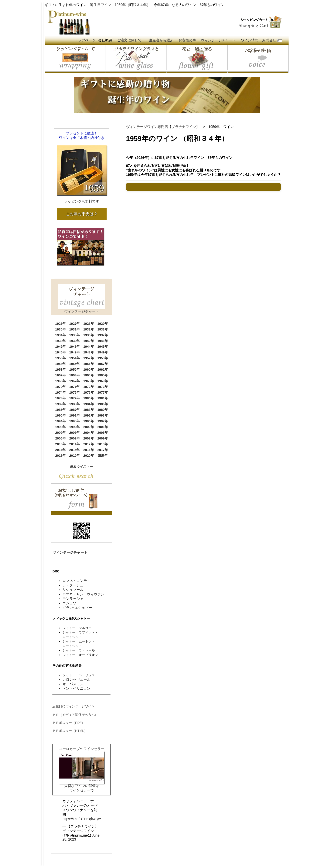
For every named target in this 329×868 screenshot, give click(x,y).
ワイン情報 (250, 40)
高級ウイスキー (82, 467)
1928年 (89, 324)
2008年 (89, 438)
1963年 (75, 375)
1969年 (103, 381)
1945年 (103, 347)
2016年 (89, 450)
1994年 (60, 421)
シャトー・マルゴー (77, 628)
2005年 (103, 433)
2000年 (89, 427)
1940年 (89, 341)
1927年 (75, 324)
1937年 (103, 335)
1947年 (75, 352)
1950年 (60, 358)
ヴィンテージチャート (218, 40)
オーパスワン (73, 684)
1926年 (60, 324)
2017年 (103, 450)
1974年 (60, 392)
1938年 (60, 341)
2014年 (60, 450)
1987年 (75, 410)
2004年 (89, 433)
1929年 (103, 324)
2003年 (75, 433)
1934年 (60, 335)
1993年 (103, 415)
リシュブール (73, 590)
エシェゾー (71, 603)
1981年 (103, 398)
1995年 (75, 421)
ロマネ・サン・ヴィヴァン (83, 594)
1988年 (89, 410)
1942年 (60, 347)
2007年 (75, 438)
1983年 (75, 404)
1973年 (103, 387)
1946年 (60, 352)
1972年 (89, 387)
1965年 (103, 375)
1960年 (89, 370)
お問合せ (269, 40)
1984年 (89, 404)
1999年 (75, 427)
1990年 (60, 415)
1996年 (89, 421)
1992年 (89, 415)
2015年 (75, 450)
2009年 (103, 438)
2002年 (60, 433)
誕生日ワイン (101, 5)
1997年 (103, 421)
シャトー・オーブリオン (80, 655)
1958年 (60, 370)
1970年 (60, 387)
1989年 (103, 410)
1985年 (103, 404)
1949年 (103, 352)
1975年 (75, 392)
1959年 (75, 370)
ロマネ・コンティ (76, 581)
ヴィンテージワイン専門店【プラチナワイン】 (163, 127)
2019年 (75, 456)
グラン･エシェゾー (77, 608)
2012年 (89, 444)
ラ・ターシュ (73, 585)
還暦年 (103, 456)
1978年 (60, 398)
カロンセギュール (76, 679)
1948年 (89, 352)
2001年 (103, 427)
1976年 (89, 392)
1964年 (89, 375)
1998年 (60, 427)
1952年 (89, 358)
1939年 (75, 341)
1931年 (75, 329)
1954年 (60, 364)
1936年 (89, 335)
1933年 (103, 329)
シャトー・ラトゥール (79, 650)
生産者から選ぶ (161, 40)
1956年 (89, 364)
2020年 (89, 456)
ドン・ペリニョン (76, 688)
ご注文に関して (129, 40)
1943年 (75, 347)
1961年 (103, 370)
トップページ (85, 40)
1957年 (103, 364)
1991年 (75, 415)
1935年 (75, 335)
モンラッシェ (73, 599)
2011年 (75, 444)
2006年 (60, 438)
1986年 (60, 410)
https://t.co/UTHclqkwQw (82, 819)
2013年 (103, 444)
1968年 (89, 381)
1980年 (89, 398)
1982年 (60, 404)
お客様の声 (187, 40)
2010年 (60, 444)
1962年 (60, 375)
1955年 (75, 364)
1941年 (103, 341)
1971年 (75, 387)
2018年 (60, 456)
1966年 (60, 381)
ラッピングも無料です (82, 201)
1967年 (75, 381)
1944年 (89, 347)
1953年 (103, 358)
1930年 (60, 329)
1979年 (75, 398)
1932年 (89, 329)
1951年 (75, 358)
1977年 (103, 392)
